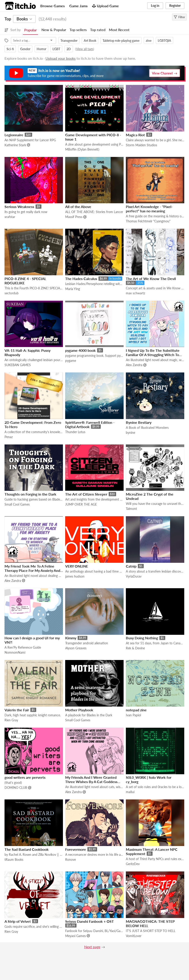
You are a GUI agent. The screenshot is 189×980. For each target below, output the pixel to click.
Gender (25, 49)
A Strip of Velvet (18, 921)
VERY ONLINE (77, 566)
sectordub (12, 293)
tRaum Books (14, 860)
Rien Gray (11, 720)
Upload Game (105, 6)
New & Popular (54, 30)
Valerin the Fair (17, 710)
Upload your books (61, 58)
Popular (30, 30)
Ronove (71, 860)
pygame (71, 361)
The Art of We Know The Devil (151, 279)
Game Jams (78, 6)
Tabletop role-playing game (121, 41)
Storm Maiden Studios (141, 145)
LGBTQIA (164, 41)
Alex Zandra (134, 365)
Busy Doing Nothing (142, 638)
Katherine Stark (15, 145)
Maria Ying (73, 289)
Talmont (131, 509)
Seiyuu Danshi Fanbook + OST (90, 921)
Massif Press (74, 217)
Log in (155, 6)
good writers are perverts (25, 777)
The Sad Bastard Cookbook (27, 849)
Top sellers (78, 30)
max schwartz (135, 293)
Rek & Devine (135, 648)
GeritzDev (133, 864)
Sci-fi (10, 49)
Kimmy (71, 638)
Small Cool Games (17, 504)
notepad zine (136, 710)
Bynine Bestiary (139, 422)
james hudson (75, 576)
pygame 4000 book (80, 350)
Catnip (131, 566)
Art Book (90, 41)
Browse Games (53, 6)
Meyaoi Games (75, 936)
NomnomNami (15, 652)
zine (149, 41)
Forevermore (76, 849)
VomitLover (134, 936)
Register (175, 6)
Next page (92, 947)
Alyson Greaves (76, 648)
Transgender (69, 41)
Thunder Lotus (75, 432)
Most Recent (119, 30)
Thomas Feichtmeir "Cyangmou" (148, 221)
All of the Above (78, 207)
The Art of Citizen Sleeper (86, 494)
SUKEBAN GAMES (18, 365)
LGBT (56, 49)
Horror (41, 49)
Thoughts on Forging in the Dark (30, 494)
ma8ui (130, 792)
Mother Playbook (79, 710)
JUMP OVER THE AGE (81, 504)
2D (69, 49)
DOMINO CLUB (16, 788)
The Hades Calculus (81, 279)
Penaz (9, 437)
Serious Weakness (19, 207)
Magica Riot (135, 135)
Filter (179, 17)
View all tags (85, 49)
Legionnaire (14, 135)
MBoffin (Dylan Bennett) (82, 149)
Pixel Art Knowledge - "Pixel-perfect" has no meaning (149, 209)
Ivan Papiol (133, 715)
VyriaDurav (134, 576)
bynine (130, 433)
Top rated (98, 30)
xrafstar (10, 217)
